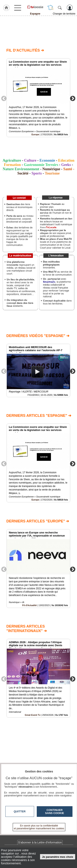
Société (23, 173)
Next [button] (73, 98)
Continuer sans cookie (55, 812)
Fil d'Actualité (29, 605)
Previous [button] (4, 98)
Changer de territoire (64, 14)
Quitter (20, 811)
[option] (38, 98)
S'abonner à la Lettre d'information (40, 842)
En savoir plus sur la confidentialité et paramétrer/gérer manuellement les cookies (39, 827)
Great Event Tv (33, 715)
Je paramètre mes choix (58, 857)
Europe (35, 134)
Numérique (51, 169)
